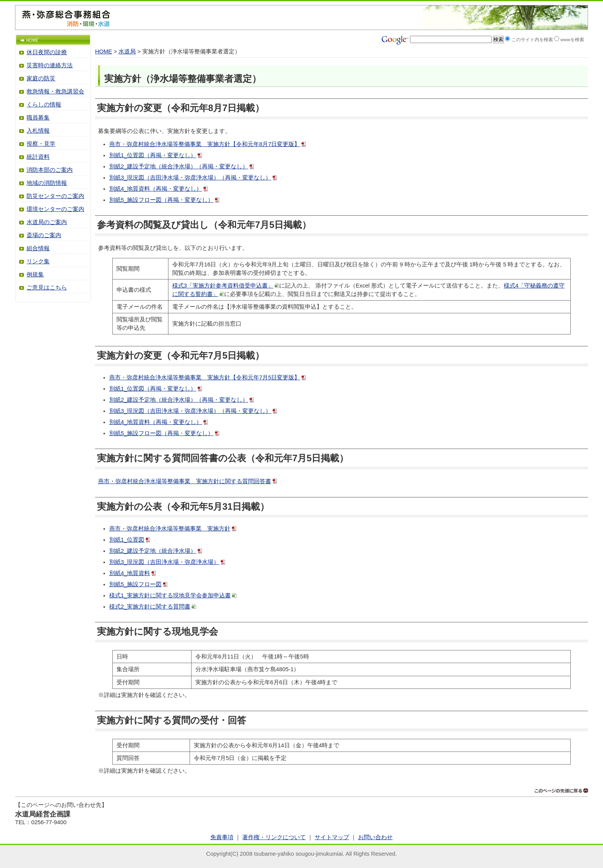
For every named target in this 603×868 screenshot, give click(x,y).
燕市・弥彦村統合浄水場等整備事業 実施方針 (170, 529)
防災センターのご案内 (55, 196)
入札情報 (38, 131)
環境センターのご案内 (55, 209)
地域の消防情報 (47, 183)
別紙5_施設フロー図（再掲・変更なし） (161, 200)
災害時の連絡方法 (50, 65)
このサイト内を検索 (532, 39)
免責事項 (222, 837)
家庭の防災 (41, 78)
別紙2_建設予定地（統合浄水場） (153, 551)
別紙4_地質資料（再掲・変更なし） (156, 189)
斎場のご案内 (44, 235)
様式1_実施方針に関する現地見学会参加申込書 (170, 595)
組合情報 (38, 248)
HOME (103, 52)
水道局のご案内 (47, 222)
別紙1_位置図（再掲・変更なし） (153, 155)
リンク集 (38, 261)
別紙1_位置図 (127, 540)
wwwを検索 (572, 39)
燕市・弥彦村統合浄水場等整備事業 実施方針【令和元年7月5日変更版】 (205, 377)
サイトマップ (332, 837)
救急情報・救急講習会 (55, 91)
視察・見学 (41, 144)
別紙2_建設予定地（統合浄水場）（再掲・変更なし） (179, 166)
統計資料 (38, 157)
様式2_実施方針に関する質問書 (150, 607)
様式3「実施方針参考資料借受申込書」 (223, 286)
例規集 (35, 274)
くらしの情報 (44, 105)
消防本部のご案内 (50, 170)
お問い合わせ (375, 837)
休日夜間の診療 (47, 52)
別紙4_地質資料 (130, 573)
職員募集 (38, 118)
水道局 (127, 52)
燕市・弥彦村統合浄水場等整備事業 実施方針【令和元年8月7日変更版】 (205, 144)
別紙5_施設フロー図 (135, 584)
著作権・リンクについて (274, 837)
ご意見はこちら (47, 288)
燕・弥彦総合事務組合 (66, 14)
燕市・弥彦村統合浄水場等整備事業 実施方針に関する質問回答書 (185, 481)
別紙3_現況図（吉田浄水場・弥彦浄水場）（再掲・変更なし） (190, 178)
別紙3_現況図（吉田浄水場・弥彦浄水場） (164, 562)
